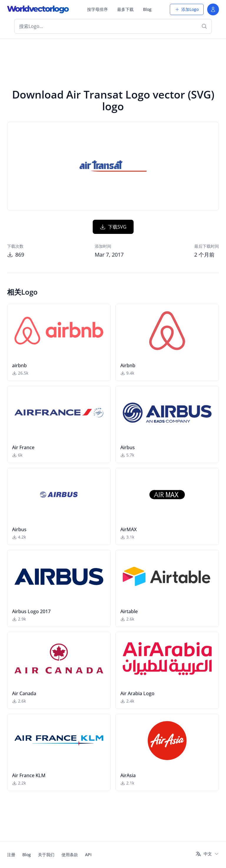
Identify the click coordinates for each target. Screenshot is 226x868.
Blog (147, 9)
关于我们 (46, 855)
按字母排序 (97, 9)
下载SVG (113, 227)
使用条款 (70, 855)
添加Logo (187, 9)
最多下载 (125, 9)
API (88, 855)
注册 (11, 855)
